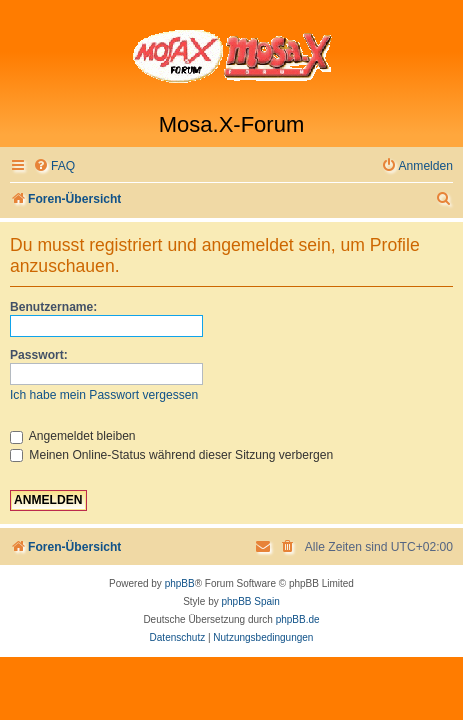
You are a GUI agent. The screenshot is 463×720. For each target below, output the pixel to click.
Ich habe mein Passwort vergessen (104, 395)
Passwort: (39, 355)
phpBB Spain (250, 601)
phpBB (180, 583)
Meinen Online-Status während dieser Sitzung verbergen (171, 455)
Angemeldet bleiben (73, 436)
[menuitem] (54, 166)
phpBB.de (298, 619)
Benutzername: (53, 307)
